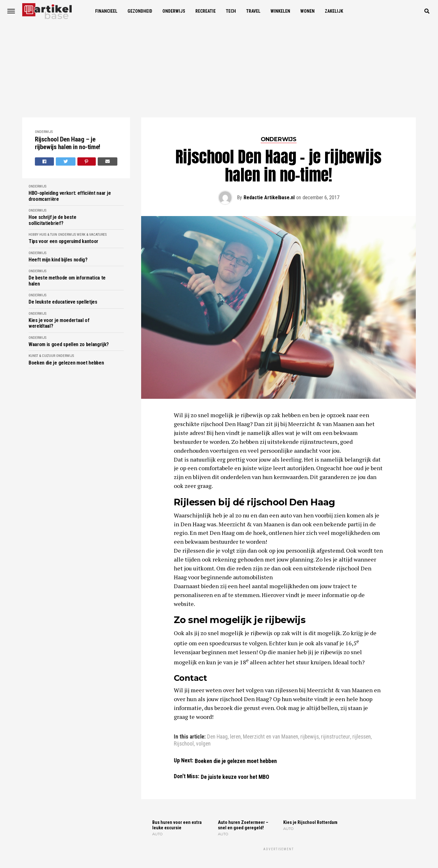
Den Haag (217, 737)
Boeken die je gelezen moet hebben (66, 363)
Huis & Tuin (48, 235)
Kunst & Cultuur (42, 356)
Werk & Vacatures (92, 235)
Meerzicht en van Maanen (271, 737)
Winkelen (280, 11)
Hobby (33, 235)
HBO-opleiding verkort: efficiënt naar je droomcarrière (70, 196)
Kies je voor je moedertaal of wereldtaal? (59, 323)
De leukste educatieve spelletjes (63, 302)
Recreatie (206, 11)
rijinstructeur (336, 737)
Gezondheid (140, 11)
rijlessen (362, 737)
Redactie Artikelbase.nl (269, 197)
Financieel (106, 11)
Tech (231, 11)
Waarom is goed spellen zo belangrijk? (69, 345)
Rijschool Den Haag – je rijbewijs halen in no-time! (68, 143)
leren (235, 737)
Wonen (307, 11)
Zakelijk (334, 11)
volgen (203, 744)
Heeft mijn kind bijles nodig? (58, 260)
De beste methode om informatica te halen (67, 281)
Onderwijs (174, 11)
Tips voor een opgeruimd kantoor (63, 241)
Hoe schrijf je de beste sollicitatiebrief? (52, 220)
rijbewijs (310, 737)
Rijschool (184, 744)
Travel (253, 11)
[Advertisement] (219, 70)
